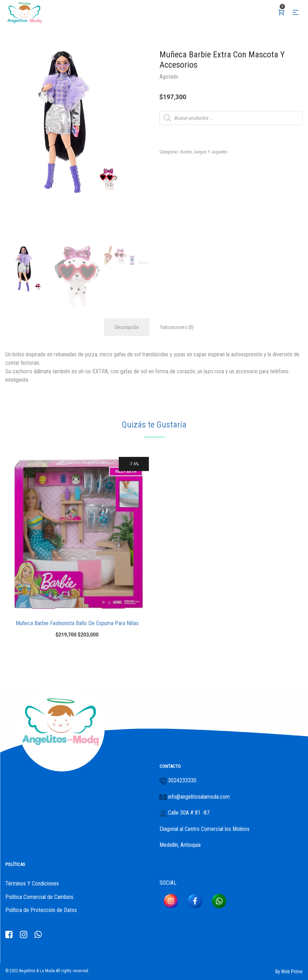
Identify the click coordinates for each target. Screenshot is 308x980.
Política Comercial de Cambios (39, 897)
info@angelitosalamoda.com (198, 797)
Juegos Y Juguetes (211, 152)
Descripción (127, 327)
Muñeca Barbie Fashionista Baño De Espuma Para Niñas (77, 623)
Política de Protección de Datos (41, 910)
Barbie (186, 152)
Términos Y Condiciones (32, 883)
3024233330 (182, 780)
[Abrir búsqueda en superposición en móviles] (231, 118)
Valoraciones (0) (177, 327)
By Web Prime (289, 971)
